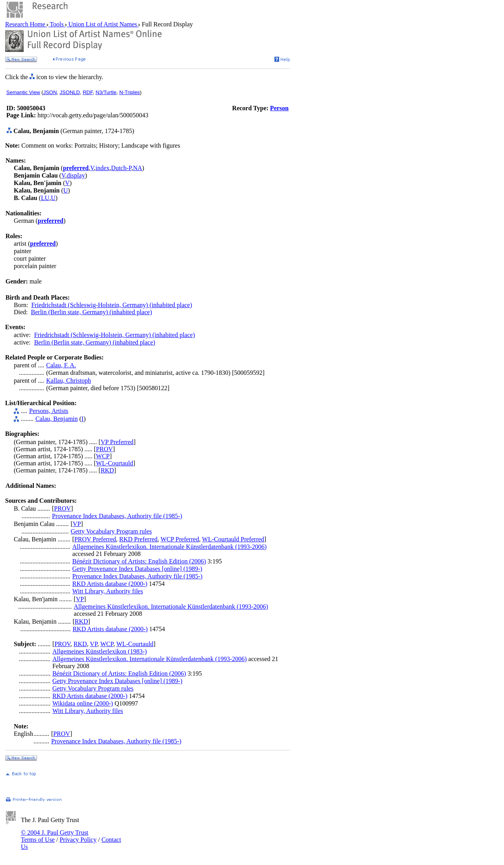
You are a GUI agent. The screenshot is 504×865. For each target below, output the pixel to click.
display (76, 175)
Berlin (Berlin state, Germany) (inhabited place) (92, 312)
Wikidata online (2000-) (83, 703)
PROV (105, 449)
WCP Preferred (180, 539)
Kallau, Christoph (69, 381)
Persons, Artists (49, 411)
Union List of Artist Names (103, 24)
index (103, 168)
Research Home (26, 24)
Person (279, 108)
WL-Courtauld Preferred (233, 539)
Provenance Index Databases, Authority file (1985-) (117, 516)
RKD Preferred (138, 539)
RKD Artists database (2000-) (110, 584)
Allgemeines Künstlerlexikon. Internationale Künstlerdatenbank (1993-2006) (170, 547)
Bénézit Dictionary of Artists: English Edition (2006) (139, 561)
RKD (107, 470)
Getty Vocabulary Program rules (111, 531)
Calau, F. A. (61, 365)
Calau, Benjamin (57, 419)
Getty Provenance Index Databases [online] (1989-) (137, 569)
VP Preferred (117, 442)
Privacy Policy (78, 840)
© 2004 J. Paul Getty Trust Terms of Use (55, 836)
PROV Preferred (95, 539)
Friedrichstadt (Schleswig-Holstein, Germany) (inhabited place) (111, 305)
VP (77, 524)
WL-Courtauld (115, 463)
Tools (57, 24)
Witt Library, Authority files (108, 591)
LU (45, 198)
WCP (103, 456)
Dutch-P (121, 168)
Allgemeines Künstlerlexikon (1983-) (100, 651)
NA (138, 168)
